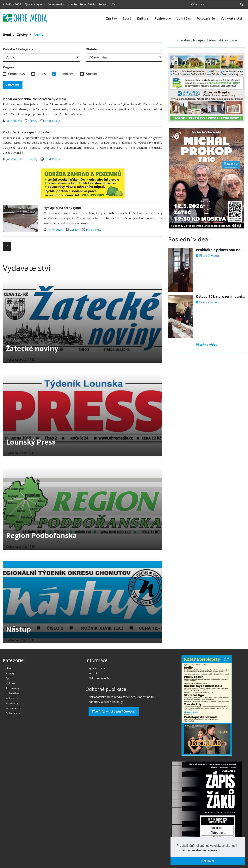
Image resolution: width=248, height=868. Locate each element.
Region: (9, 67)
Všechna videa (207, 345)
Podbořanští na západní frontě (26, 132)
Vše (113, 4)
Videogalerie (13, 708)
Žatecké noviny (32, 348)
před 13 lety (52, 121)
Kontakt (93, 673)
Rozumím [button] (208, 861)
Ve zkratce (12, 703)
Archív (38, 35)
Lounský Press (31, 442)
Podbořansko (88, 4)
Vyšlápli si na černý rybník (63, 208)
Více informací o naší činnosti (114, 711)
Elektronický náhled (101, 678)
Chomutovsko (56, 4)
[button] (219, 851)
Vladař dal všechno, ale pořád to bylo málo (34, 99)
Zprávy (112, 18)
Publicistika (13, 693)
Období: (92, 49)
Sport (127, 18)
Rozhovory (163, 18)
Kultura (143, 18)
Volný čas (184, 18)
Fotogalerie (206, 18)
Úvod (7, 35)
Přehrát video (207, 256)
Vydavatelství (231, 18)
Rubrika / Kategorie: (19, 49)
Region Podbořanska (41, 535)
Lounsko (72, 4)
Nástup (19, 629)
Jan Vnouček (14, 121)
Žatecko (103, 4)
